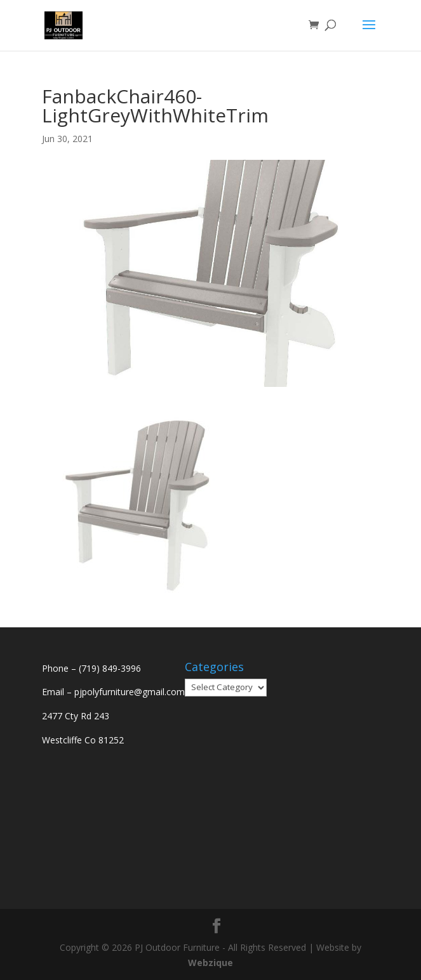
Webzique (210, 963)
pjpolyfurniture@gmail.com (130, 692)
